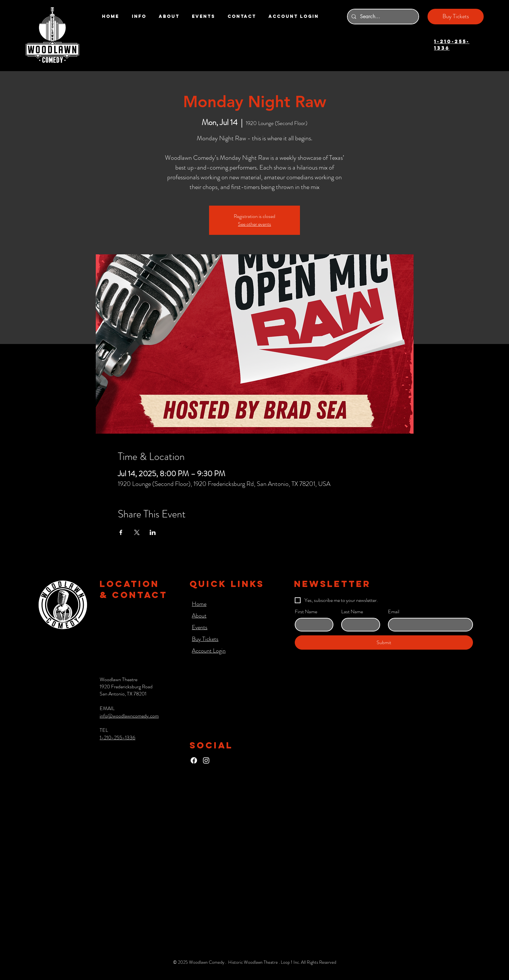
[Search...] (382, 17)
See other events (255, 224)
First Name (306, 612)
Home (199, 604)
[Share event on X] (137, 532)
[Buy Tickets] (456, 17)
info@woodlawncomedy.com (129, 716)
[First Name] (312, 625)
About (199, 616)
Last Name (352, 612)
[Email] (429, 625)
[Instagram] (206, 760)
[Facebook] (194, 760)
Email (394, 612)
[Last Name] (359, 625)
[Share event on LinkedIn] (153, 532)
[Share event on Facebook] (121, 532)
